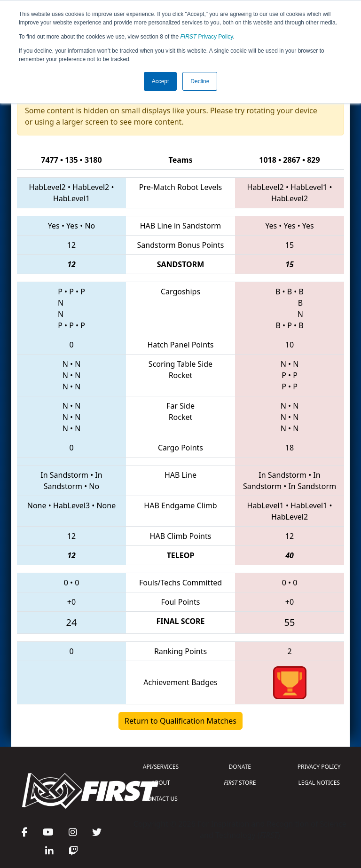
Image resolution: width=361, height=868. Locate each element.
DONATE (240, 767)
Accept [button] (161, 81)
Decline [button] (200, 81)
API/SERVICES (161, 767)
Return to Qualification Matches (180, 721)
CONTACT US (161, 799)
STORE (240, 783)
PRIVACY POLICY (319, 767)
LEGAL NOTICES (319, 783)
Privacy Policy (207, 37)
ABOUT (161, 783)
